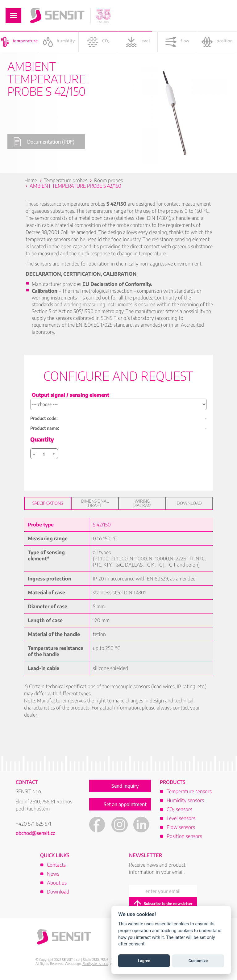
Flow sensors (181, 827)
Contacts (56, 865)
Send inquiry (125, 786)
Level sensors (181, 818)
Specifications (48, 503)
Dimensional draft (95, 503)
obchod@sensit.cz (35, 833)
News (53, 874)
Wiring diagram (142, 503)
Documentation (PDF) (44, 142)
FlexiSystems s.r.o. (95, 963)
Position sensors (184, 836)
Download (189, 503)
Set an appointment (125, 804)
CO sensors (179, 809)
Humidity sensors (185, 800)
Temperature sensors (189, 791)
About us (57, 883)
